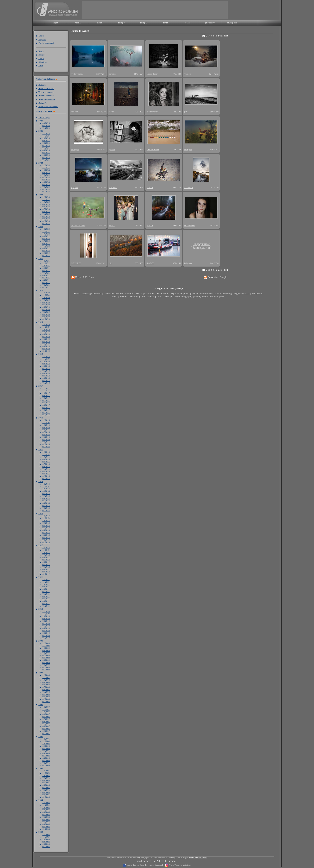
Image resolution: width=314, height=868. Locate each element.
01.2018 (46, 383)
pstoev (112, 150)
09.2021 (46, 268)
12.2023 (46, 197)
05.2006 (46, 756)
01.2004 (46, 829)
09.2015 (46, 459)
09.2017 (46, 395)
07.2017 (46, 400)
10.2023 (46, 202)
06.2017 (46, 403)
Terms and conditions (198, 858)
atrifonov (113, 187)
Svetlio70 (188, 187)
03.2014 (46, 505)
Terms (41, 58)
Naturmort (149, 294)
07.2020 (46, 305)
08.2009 (46, 653)
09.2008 (46, 682)
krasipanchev (152, 112)
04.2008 (46, 694)
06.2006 (46, 753)
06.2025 (46, 148)
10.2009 (46, 648)
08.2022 (46, 238)
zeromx (112, 74)
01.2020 (46, 319)
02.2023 (46, 221)
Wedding (227, 294)
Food (187, 294)
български (232, 23)
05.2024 (46, 182)
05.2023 (46, 214)
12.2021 (46, 261)
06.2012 (46, 562)
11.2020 (46, 295)
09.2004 (46, 810)
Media (78, 23)
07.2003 (46, 846)
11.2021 (46, 263)
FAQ (41, 66)
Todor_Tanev (77, 74)
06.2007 (46, 721)
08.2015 (46, 462)
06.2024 (46, 180)
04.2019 (46, 344)
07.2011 (46, 591)
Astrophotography (183, 297)
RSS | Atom (89, 277)
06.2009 (46, 658)
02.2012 (46, 572)
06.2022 (46, 243)
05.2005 (46, 787)
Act (253, 294)
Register (42, 39)
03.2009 (46, 665)
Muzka (150, 187)
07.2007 (46, 719)
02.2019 (46, 349)
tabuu (111, 112)
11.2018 (46, 359)
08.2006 (46, 748)
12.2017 (46, 388)
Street (77, 294)
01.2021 (46, 287)
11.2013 (46, 518)
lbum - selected (46, 96)
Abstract (123, 297)
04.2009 (46, 662)
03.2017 (46, 410)
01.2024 (46, 192)
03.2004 (46, 824)
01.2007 (46, 733)
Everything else (137, 297)
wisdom (188, 74)
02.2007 (46, 731)
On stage (168, 297)
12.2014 (46, 484)
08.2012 (46, 557)
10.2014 (46, 489)
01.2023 (46, 223)
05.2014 (46, 501)
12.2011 (46, 579)
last (226, 36)
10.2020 (46, 297)
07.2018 (46, 368)
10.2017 (46, 393)
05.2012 (46, 564)
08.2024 (46, 175)
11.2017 (46, 391)
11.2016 (46, 422)
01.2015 (46, 478)
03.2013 (46, 537)
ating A (42, 103)
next (220, 36)
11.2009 (46, 646)
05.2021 (46, 278)
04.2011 (46, 599)
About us (42, 62)
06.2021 (46, 275)
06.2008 (46, 689)
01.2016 (46, 447)
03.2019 (46, 346)
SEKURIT (76, 263)
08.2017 (46, 398)
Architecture (162, 294)
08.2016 (46, 430)
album (100, 23)
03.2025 (46, 155)
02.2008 (46, 699)
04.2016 (46, 439)
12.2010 (46, 611)
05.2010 (46, 628)
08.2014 (46, 493)
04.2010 (46, 631)
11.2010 (46, 614)
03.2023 (46, 219)
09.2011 (46, 587)
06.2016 (46, 435)
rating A (122, 23)
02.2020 (46, 317)
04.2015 (46, 471)
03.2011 (46, 601)
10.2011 (46, 584)
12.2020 (46, 293)
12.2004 (46, 802)
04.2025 (46, 153)
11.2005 (46, 773)
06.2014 (46, 498)
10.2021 (46, 266)
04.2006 (46, 758)
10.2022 (46, 234)
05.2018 (46, 373)
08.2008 (46, 685)
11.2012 (46, 550)
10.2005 (46, 775)
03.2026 (46, 123)
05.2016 (46, 437)
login (56, 23)
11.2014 (46, 486)
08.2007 (46, 716)
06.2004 (46, 817)
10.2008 (46, 680)
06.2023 (46, 211)
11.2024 (46, 168)
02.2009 (46, 667)
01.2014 (46, 510)
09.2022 (46, 236)
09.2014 (46, 491)
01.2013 (46, 542)
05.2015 (46, 469)
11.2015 (46, 454)
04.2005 (46, 790)
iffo (111, 263)
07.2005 (46, 783)
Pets (222, 297)
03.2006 (46, 760)
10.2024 (46, 170)
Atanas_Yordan (78, 225)
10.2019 (46, 329)
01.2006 (46, 765)
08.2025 (46, 143)
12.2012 (46, 548)
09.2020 (46, 300)
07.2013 (46, 528)
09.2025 (46, 140)
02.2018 (46, 380)
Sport (159, 297)
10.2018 (46, 361)
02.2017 (46, 412)
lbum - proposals (47, 99)
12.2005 (46, 771)
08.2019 (46, 334)
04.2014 (46, 503)
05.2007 (46, 724)
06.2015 (46, 466)
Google (223, 277)
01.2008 (46, 701)
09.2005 (46, 778)
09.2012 (46, 555)
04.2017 (46, 407)
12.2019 (46, 324)
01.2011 (46, 606)
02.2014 (46, 508)
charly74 (75, 150)
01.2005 (46, 797)
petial (187, 112)
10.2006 (46, 744)
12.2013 (46, 516)
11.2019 (46, 327)
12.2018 (46, 356)
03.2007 (46, 729)
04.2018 (46, 376)
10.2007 (46, 712)
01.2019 (46, 351)
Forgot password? (46, 43)
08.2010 (46, 621)
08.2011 (46, 589)
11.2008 (46, 677)
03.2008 (46, 697)
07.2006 (46, 751)
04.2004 (46, 822)
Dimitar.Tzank (153, 150)
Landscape (109, 294)
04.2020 (46, 312)
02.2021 (46, 285)
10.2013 (46, 520)
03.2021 (46, 282)
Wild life (129, 294)
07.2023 (46, 209)
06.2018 (46, 371)
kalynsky (188, 263)
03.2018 (46, 378)
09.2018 (46, 364)
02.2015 (46, 476)
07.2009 (46, 655)
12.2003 (46, 834)
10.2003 (46, 839)
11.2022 (46, 231)
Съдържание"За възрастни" (201, 246)
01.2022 (46, 255)
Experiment (176, 294)
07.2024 (46, 177)
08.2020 (46, 302)
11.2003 (46, 837)
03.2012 (46, 569)
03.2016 (46, 442)
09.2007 (46, 714)
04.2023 (46, 216)
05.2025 (46, 150)
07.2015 (46, 464)
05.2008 (46, 692)
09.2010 (46, 618)
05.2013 (46, 533)
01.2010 (46, 638)
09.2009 (46, 650)
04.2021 (46, 280)
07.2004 (46, 814)
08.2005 (46, 780)
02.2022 (46, 253)
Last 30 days (44, 117)
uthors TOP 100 (46, 88)
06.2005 (46, 785)
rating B (144, 23)
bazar (188, 23)
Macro (139, 294)
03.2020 (46, 314)
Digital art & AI (242, 294)
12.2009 (46, 643)
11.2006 (46, 741)
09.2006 (46, 746)
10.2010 (46, 616)
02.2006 (46, 763)
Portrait (98, 294)
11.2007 (46, 709)
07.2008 (46, 687)
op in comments (46, 92)
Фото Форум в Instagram (180, 865)
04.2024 (46, 184)
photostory (210, 23)
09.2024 (46, 172)
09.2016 (46, 427)
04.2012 (46, 567)
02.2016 (46, 444)
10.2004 (46, 807)
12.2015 (46, 452)
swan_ (112, 225)
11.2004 (46, 805)
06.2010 (46, 626)
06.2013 (46, 530)
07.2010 (46, 623)
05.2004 (46, 819)
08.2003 (46, 844)
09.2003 (46, 842)
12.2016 (46, 420)
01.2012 (46, 574)
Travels (151, 297)
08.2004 (46, 812)
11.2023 (46, 199)
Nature (119, 294)
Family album (201, 297)
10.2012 (46, 552)
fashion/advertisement (202, 294)
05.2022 (46, 246)
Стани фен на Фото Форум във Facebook (145, 865)
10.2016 (46, 425)
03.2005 (46, 792)
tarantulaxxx (190, 225)
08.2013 (46, 525)
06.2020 (46, 307)
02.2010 (46, 635)
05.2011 (46, 596)
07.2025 (46, 145)
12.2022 (46, 229)
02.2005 (46, 795)
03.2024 (46, 187)
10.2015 (46, 457)
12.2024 (46, 165)
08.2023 (46, 207)
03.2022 (46, 251)
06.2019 (46, 339)
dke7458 (150, 263)
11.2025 (46, 136)
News (41, 51)
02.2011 (46, 603)
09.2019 (46, 332)
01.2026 (46, 128)
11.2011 (46, 582)
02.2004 (46, 827)
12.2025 (46, 133)
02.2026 (46, 125)
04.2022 (46, 248)
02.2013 (46, 540)
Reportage (87, 294)
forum (166, 23)
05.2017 (46, 405)
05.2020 (46, 309)
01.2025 (46, 160)
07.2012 (46, 560)
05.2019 (46, 341)
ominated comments (48, 106)
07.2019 (46, 336)
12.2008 (46, 675)
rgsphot (75, 187)
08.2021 (46, 270)
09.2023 (46, 204)
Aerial (218, 294)
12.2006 (46, 739)
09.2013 (46, 523)
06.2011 (46, 594)
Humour (214, 297)
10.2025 (46, 138)
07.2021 (46, 273)
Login (41, 36)
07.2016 (46, 432)
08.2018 (46, 366)
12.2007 (46, 707)
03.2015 (46, 474)
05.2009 (46, 660)
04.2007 (46, 726)
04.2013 (46, 535)
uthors (42, 85)
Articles (42, 55)
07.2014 (46, 496)
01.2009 (46, 670)
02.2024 (46, 189)
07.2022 (46, 241)
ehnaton (75, 112)
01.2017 (46, 415)
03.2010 (46, 633)
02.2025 (46, 157)
